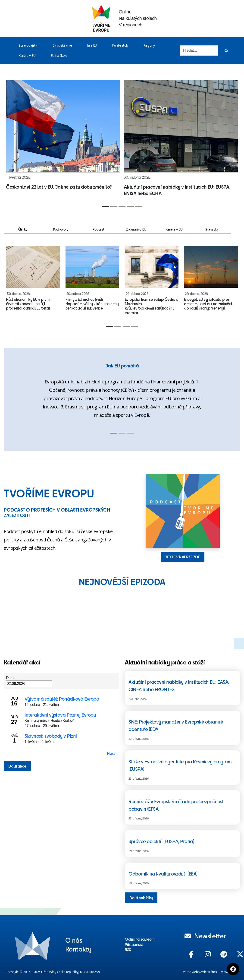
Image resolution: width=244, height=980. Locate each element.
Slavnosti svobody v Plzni (51, 736)
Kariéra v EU (27, 55)
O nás (74, 940)
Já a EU (92, 45)
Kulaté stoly (120, 45)
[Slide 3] (122, 207)
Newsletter (205, 936)
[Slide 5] (139, 207)
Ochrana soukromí (140, 939)
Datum (11, 678)
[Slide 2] (114, 207)
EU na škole (59, 55)
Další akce (17, 766)
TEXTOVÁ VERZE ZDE (183, 557)
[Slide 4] (130, 207)
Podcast (98, 229)
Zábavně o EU (136, 229)
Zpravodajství (28, 45)
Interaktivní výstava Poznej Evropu (60, 715)
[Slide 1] (105, 207)
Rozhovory (61, 229)
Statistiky (212, 229)
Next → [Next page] (113, 753)
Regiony (149, 45)
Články (23, 229)
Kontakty (78, 949)
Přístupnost (134, 944)
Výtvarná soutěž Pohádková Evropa (62, 699)
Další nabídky (141, 898)
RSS (128, 949)
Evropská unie (62, 45)
